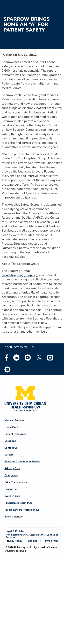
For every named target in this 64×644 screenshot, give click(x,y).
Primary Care (12, 468)
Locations (10, 441)
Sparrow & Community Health (22, 462)
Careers (9, 455)
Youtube (28, 358)
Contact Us (11, 448)
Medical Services (14, 420)
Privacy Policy (14, 541)
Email (8, 369)
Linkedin (16, 358)
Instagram (50, 358)
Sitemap (33, 541)
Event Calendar (14, 517)
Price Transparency (16, 482)
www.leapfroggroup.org (20, 275)
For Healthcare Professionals (22, 510)
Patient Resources (15, 434)
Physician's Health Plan (19, 503)
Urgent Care (12, 489)
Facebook (6, 358)
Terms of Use (51, 541)
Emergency (11, 475)
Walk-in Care (12, 496)
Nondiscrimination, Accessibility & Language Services (32, 536)
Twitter (39, 358)
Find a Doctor (12, 427)
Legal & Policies (15, 531)
